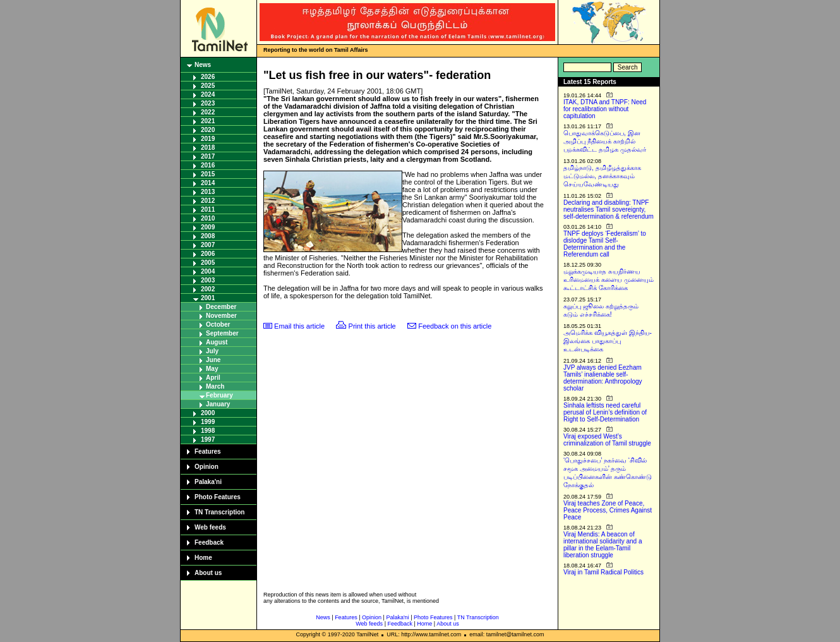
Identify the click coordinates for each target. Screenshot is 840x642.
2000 (208, 413)
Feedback (209, 542)
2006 (208, 254)
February (219, 395)
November (221, 316)
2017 (208, 156)
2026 (208, 77)
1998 (208, 431)
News (203, 65)
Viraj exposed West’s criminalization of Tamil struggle (607, 440)
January (218, 404)
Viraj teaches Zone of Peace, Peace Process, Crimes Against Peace (608, 510)
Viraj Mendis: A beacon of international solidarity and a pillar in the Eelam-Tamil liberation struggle (603, 545)
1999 (208, 422)
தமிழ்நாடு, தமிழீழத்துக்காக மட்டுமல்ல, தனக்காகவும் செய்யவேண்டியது (602, 176)
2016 (208, 165)
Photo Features (218, 497)
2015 (208, 174)
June (213, 360)
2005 (208, 263)
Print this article (372, 326)
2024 (208, 94)
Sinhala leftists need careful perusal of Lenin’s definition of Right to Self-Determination (605, 412)
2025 (208, 86)
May (212, 369)
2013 (208, 192)
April (213, 378)
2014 (208, 183)
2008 (208, 236)
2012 (208, 201)
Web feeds (210, 527)
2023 (208, 103)
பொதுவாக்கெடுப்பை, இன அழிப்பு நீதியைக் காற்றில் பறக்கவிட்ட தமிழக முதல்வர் (605, 141)
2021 (208, 121)
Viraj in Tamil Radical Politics (603, 572)
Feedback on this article (455, 326)
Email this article (299, 326)
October (218, 324)
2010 (208, 218)
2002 (208, 289)
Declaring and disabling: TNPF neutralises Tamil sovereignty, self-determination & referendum (609, 209)
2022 (208, 112)
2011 (208, 209)
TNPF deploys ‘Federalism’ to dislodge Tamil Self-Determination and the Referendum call (605, 244)
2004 (208, 271)
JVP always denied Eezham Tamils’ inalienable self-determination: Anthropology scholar (603, 378)
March (215, 386)
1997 (208, 439)
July (212, 351)
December (221, 307)
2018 (208, 148)
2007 (208, 245)
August (217, 342)
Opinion (207, 467)
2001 (208, 298)
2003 (208, 280)
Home (203, 558)
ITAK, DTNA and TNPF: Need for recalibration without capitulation (605, 109)
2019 (208, 139)
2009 (208, 227)
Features (208, 451)
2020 (208, 130)
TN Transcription (219, 512)
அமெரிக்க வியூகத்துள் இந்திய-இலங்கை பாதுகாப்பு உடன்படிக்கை (608, 341)
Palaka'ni (208, 482)
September (222, 333)
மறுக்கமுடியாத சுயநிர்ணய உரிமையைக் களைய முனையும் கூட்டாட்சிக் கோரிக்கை (609, 280)
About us (208, 573)
